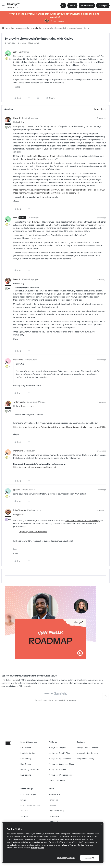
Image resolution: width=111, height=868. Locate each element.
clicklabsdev (19, 360)
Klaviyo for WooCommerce (61, 775)
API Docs (24, 811)
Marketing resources (30, 769)
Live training (26, 775)
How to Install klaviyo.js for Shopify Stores (44, 156)
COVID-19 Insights (28, 794)
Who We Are (54, 794)
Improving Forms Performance (33, 532)
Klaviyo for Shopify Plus (59, 753)
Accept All (90, 858)
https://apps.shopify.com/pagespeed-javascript (35, 467)
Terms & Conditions (44, 700)
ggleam (17, 490)
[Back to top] (105, 696)
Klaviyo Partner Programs (88, 748)
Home (5, 28)
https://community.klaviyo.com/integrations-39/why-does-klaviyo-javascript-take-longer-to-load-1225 (59, 190)
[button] (3, 6)
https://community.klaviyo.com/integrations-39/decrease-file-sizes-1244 (46, 193)
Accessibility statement (66, 700)
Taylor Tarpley (19, 402)
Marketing (37, 28)
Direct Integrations (57, 780)
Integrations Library (86, 759)
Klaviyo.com (26, 748)
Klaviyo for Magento (58, 769)
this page (75, 62)
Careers (52, 805)
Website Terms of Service (73, 845)
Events (23, 800)
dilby (15, 52)
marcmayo (18, 451)
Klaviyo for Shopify (57, 748)
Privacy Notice (38, 848)
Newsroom (54, 800)
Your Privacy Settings (66, 858)
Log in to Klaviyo (28, 753)
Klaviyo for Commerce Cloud (61, 764)
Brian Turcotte (20, 510)
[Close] (101, 825)
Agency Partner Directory (88, 753)
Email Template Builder (30, 805)
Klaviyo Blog (26, 759)
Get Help (24, 816)
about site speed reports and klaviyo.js (83, 521)
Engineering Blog (56, 811)
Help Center (26, 764)
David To (17, 118)
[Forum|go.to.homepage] (13, 5)
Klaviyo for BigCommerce (60, 759)
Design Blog (54, 816)
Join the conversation (20, 28)
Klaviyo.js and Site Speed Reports (36, 159)
